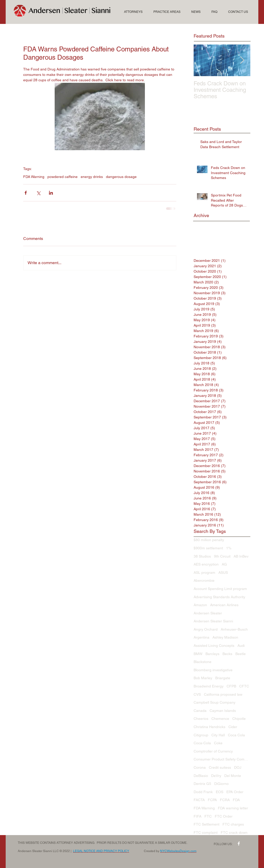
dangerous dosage (121, 177)
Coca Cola (236, 735)
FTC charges (233, 824)
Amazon (200, 605)
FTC (208, 816)
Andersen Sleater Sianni (213, 621)
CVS (197, 694)
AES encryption (206, 564)
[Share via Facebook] (26, 193)
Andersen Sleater (208, 613)
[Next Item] (242, 60)
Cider (233, 727)
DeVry (216, 776)
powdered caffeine (63, 177)
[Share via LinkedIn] (51, 193)
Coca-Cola (202, 743)
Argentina (201, 637)
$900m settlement (208, 548)
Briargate (223, 678)
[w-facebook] (239, 844)
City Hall (218, 735)
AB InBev (241, 556)
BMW (198, 654)
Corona (200, 767)
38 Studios (202, 556)
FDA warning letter (233, 808)
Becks (227, 654)
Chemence (220, 719)
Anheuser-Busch (234, 629)
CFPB (231, 686)
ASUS (223, 572)
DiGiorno (221, 784)
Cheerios (201, 719)
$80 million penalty (209, 540)
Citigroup (201, 735)
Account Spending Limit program (220, 589)
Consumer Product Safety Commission (222, 759)
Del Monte (233, 776)
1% (229, 548)
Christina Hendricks (209, 727)
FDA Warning (34, 177)
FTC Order (224, 816)
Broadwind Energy (209, 686)
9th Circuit (222, 556)
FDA (236, 800)
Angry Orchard (206, 629)
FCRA (225, 800)
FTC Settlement (207, 824)
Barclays (212, 654)
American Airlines (224, 605)
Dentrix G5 (202, 784)
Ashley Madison (225, 637)
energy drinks (92, 177)
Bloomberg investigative (213, 670)
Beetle (241, 654)
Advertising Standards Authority (219, 597)
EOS (220, 792)
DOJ (238, 767)
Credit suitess (220, 767)
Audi (241, 646)
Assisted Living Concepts (214, 646)
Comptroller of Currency (213, 751)
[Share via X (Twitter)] (38, 193)
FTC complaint (206, 833)
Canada (200, 711)
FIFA (197, 816)
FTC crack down (234, 833)
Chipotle (239, 719)
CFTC (244, 686)
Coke (218, 743)
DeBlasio (201, 776)
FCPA (212, 800)
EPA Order (235, 792)
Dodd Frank (203, 792)
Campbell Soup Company (214, 702)
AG (224, 564)
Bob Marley (203, 678)
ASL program (204, 572)
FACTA (199, 800)
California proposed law (223, 694)
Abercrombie (204, 580)
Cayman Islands (223, 711)
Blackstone (203, 662)
